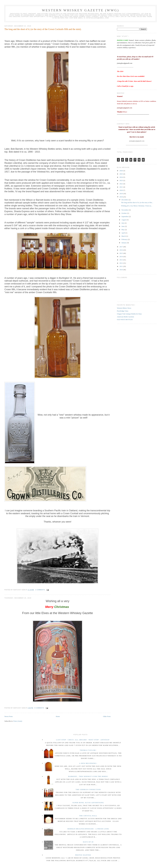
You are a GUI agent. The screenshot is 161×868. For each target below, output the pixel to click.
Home (58, 716)
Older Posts (107, 716)
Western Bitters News (124, 308)
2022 (121, 184)
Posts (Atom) (18, 721)
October (124, 213)
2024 (121, 177)
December (125, 200)
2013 (121, 260)
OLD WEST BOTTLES (125, 320)
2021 (121, 187)
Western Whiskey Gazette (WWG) (80, 10)
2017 (121, 247)
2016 (121, 250)
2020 (121, 190)
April (123, 233)
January (124, 243)
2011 (121, 266)
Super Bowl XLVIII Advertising (88, 803)
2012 (121, 263)
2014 (121, 257)
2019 (121, 194)
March (124, 236)
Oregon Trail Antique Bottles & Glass (129, 314)
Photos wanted (83, 855)
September (125, 216)
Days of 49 (88, 842)
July (123, 223)
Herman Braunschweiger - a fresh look (88, 829)
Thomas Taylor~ (88, 750)
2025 (121, 174)
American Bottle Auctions (126, 317)
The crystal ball (88, 816)
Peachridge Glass (123, 311)
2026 (121, 171)
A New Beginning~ (88, 763)
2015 (121, 253)
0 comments (39, 708)
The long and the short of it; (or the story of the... (137, 202)
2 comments (40, 590)
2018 (121, 197)
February (125, 239)
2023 (121, 180)
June (123, 226)
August (124, 220)
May (123, 230)
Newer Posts (8, 716)
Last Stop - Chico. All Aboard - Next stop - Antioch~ (83, 740)
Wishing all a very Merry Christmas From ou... (137, 206)
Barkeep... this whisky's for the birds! (88, 776)
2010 (121, 270)
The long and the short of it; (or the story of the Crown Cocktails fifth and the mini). (43, 29)
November (125, 210)
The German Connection (88, 789)
